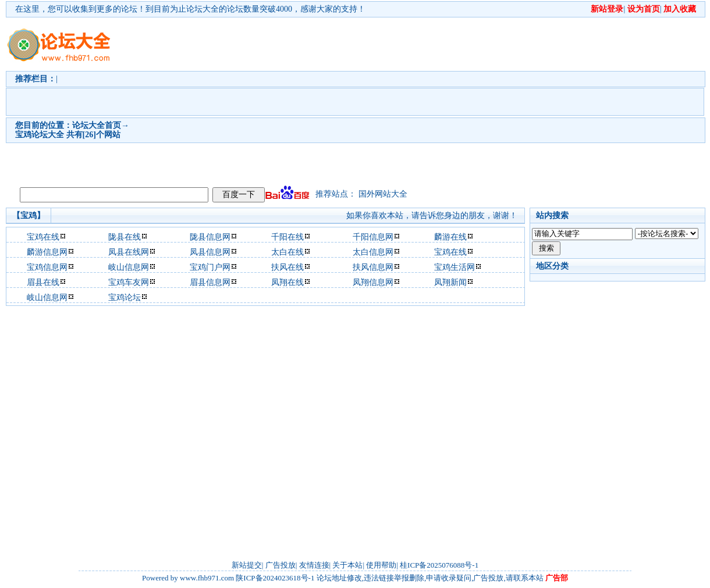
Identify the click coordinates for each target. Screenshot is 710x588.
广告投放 (281, 565)
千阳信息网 (373, 237)
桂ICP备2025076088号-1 (439, 565)
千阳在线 (287, 237)
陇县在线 (125, 237)
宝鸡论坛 (125, 297)
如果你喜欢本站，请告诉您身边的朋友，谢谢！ (432, 215)
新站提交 (247, 565)
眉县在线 (43, 282)
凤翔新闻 (450, 282)
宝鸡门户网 (210, 267)
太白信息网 (373, 252)
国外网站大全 (383, 194)
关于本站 (347, 565)
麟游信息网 (47, 252)
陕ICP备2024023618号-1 (275, 578)
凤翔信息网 (373, 282)
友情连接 (314, 565)
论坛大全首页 (97, 125)
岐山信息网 (129, 267)
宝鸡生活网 (455, 267)
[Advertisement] (337, 99)
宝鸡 (23, 135)
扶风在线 (287, 267)
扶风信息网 (373, 267)
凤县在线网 (129, 252)
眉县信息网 (210, 282)
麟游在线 (450, 237)
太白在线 (287, 252)
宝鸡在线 (43, 237)
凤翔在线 (287, 282)
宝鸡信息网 (47, 267)
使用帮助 (381, 565)
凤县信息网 (210, 252)
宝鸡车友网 (129, 282)
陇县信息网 (210, 237)
